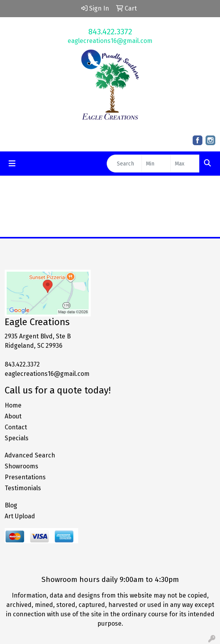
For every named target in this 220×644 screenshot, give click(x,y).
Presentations (25, 477)
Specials (17, 438)
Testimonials (23, 488)
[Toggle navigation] (12, 164)
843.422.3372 (110, 32)
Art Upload (20, 516)
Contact (16, 427)
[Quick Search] (124, 164)
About (13, 416)
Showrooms (21, 466)
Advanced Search (30, 455)
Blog (11, 505)
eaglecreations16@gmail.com (110, 41)
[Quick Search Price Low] (156, 164)
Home (13, 405)
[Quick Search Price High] (185, 164)
